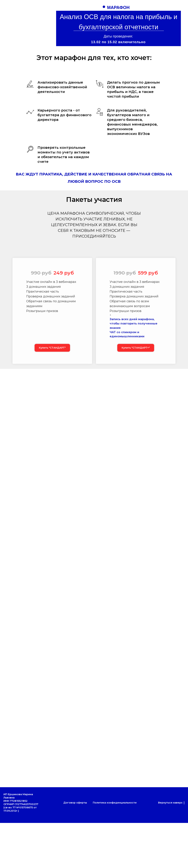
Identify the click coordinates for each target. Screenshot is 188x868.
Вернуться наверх (171, 803)
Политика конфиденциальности (115, 803)
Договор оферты (75, 803)
